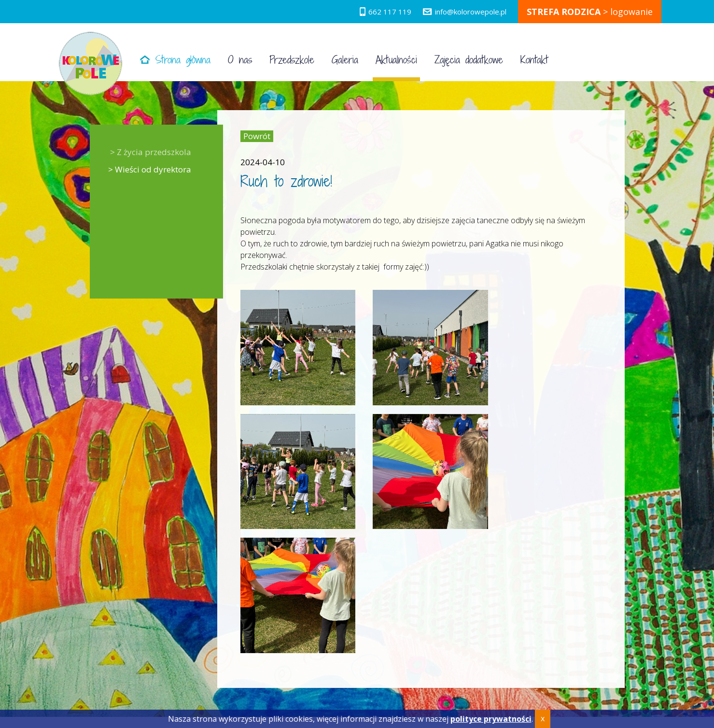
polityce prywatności (491, 719)
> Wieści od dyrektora (150, 170)
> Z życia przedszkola (151, 152)
